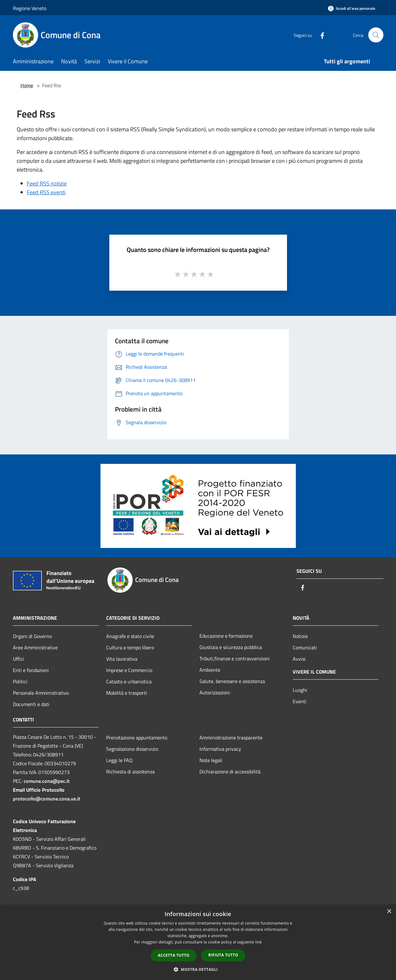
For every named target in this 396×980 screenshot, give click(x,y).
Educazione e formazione (226, 636)
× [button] (389, 912)
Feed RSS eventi (46, 192)
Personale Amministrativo (41, 693)
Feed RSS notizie (47, 183)
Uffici (18, 659)
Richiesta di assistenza (130, 772)
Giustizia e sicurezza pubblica (231, 647)
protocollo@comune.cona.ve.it (47, 799)
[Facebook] (320, 35)
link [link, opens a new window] (258, 942)
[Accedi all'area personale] (352, 8)
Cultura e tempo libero (130, 647)
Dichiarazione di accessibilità (230, 772)
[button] (198, 969)
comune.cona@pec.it (47, 781)
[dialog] (198, 942)
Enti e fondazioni (31, 670)
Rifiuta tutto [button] (223, 955)
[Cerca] (376, 35)
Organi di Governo (32, 636)
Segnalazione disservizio (132, 749)
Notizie (300, 636)
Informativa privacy (220, 749)
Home (27, 85)
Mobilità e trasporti (127, 693)
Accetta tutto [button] (174, 955)
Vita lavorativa (122, 659)
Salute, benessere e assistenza (232, 681)
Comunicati (305, 647)
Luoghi (300, 690)
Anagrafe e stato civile (130, 636)
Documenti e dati (31, 704)
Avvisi (299, 659)
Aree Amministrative (35, 647)
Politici (20, 681)
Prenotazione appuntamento (137, 738)
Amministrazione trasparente (231, 738)
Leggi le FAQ (119, 760)
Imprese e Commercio (129, 670)
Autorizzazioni (215, 692)
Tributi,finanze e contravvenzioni (235, 658)
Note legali (211, 760)
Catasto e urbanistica (129, 681)
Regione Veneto (30, 8)
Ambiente (210, 670)
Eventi (300, 701)
